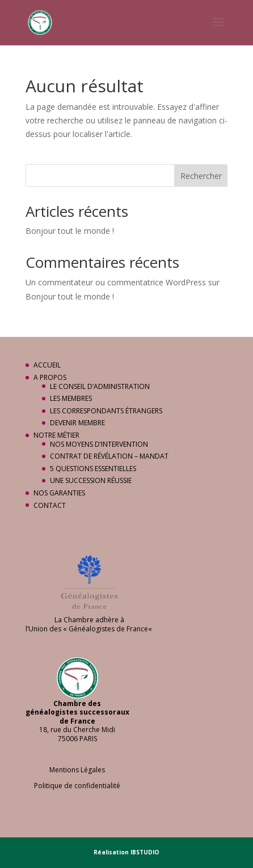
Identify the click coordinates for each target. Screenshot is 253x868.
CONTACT (50, 505)
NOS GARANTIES (59, 493)
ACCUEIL (47, 365)
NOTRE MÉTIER (56, 435)
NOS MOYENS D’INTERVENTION (99, 444)
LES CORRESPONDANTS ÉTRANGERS (106, 411)
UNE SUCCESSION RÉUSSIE (91, 480)
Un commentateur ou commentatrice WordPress (116, 282)
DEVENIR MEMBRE (77, 423)
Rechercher (201, 176)
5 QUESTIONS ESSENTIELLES (93, 469)
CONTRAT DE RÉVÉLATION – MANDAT (109, 456)
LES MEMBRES (71, 398)
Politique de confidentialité (77, 786)
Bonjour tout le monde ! (70, 231)
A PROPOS (50, 377)
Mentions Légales (77, 770)
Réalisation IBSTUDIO (126, 852)
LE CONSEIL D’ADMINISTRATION (100, 386)
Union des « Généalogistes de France (88, 629)
